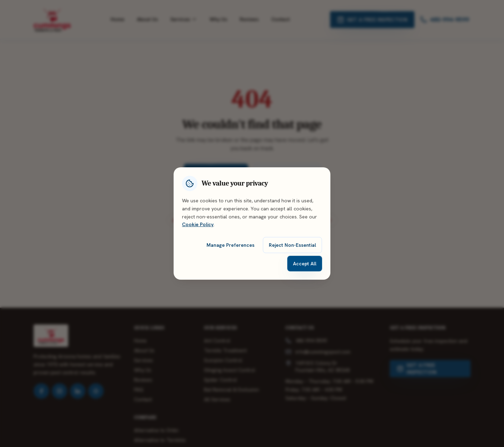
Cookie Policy (198, 224)
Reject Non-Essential (292, 245)
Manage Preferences (230, 245)
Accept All (305, 264)
